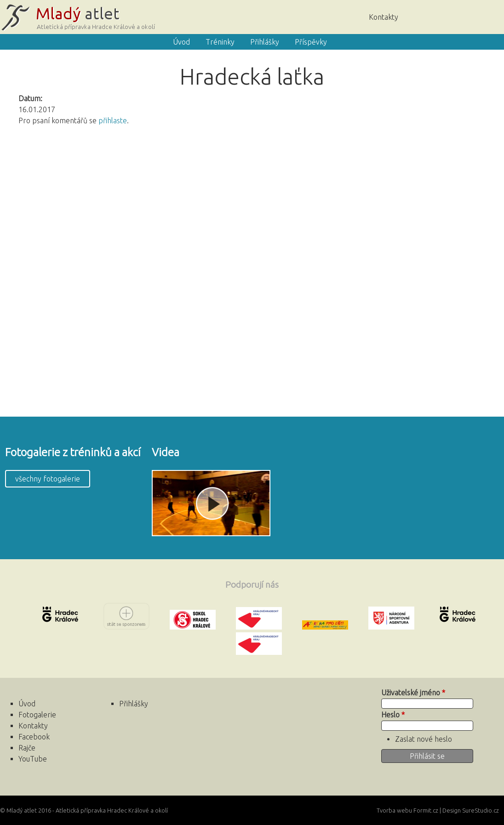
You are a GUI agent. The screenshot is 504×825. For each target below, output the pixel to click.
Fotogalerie (37, 715)
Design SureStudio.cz (471, 810)
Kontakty (384, 17)
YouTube (33, 759)
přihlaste (113, 120)
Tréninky (220, 42)
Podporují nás (252, 584)
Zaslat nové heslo (424, 739)
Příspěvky (311, 42)
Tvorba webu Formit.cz (407, 810)
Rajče (460, 16)
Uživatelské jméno (413, 693)
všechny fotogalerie (48, 479)
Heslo (393, 715)
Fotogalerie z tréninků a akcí (73, 452)
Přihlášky (265, 42)
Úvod (433, 16)
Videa (166, 452)
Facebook (488, 16)
